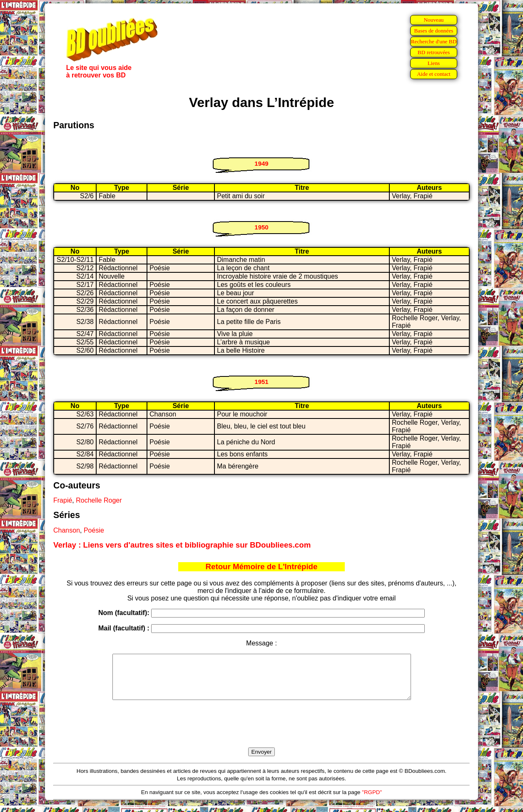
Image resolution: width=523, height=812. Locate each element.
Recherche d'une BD (434, 41)
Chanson (67, 530)
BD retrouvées (434, 52)
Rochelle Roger (99, 500)
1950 (261, 227)
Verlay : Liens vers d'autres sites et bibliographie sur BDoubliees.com (182, 545)
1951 (261, 382)
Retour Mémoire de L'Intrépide (262, 567)
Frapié (63, 500)
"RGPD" (372, 801)
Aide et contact (434, 74)
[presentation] (261, 733)
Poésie (94, 530)
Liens (434, 63)
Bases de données (433, 31)
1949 (261, 163)
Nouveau (433, 20)
